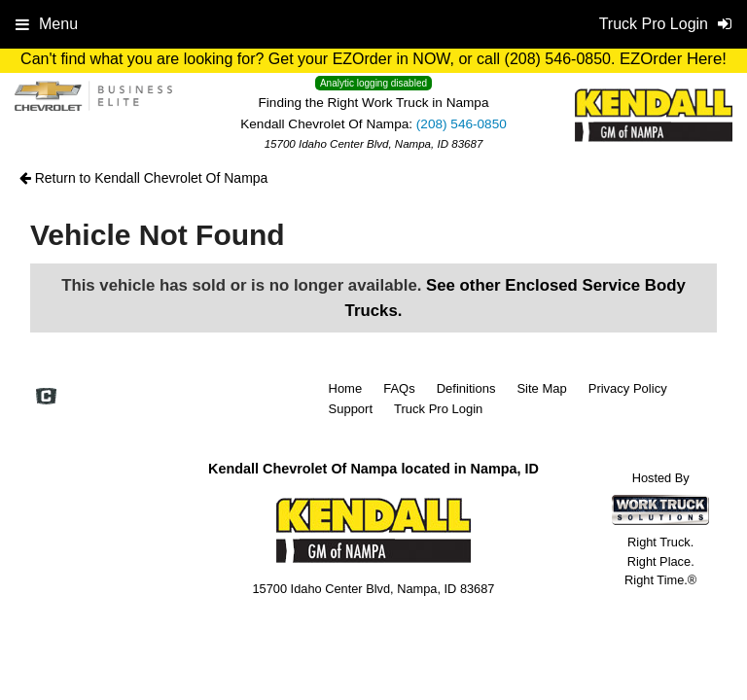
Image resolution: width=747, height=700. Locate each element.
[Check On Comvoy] (46, 398)
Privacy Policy (628, 388)
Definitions (466, 388)
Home (346, 388)
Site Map (541, 388)
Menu (47, 24)
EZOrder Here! (673, 59)
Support (351, 409)
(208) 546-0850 (462, 124)
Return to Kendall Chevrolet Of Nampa (144, 178)
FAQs (399, 388)
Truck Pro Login (438, 409)
